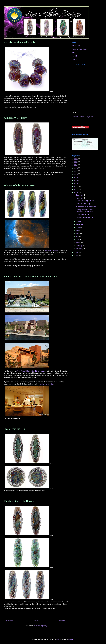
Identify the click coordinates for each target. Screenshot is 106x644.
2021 (76, 159)
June (78, 234)
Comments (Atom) (41, 626)
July (78, 231)
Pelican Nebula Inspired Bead (20, 185)
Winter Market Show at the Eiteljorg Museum (32, 371)
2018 (76, 168)
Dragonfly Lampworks (52, 251)
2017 (76, 171)
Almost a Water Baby (15, 118)
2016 (76, 174)
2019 (76, 165)
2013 (76, 183)
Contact (74, 59)
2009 (76, 253)
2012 (76, 186)
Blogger (71, 639)
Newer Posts (10, 620)
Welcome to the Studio (80, 49)
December (80, 195)
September (80, 224)
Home (36, 620)
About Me (75, 56)
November (80, 198)
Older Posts (62, 620)
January (79, 249)
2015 (76, 177)
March (78, 243)
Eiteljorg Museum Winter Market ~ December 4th (30, 276)
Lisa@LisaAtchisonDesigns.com (83, 117)
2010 (76, 192)
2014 (76, 180)
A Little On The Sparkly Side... (20, 42)
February (79, 246)
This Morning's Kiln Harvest (19, 501)
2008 (76, 255)
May (78, 237)
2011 (76, 189)
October (79, 221)
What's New (76, 46)
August (79, 227)
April (78, 240)
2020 (76, 162)
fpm (57, 639)
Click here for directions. (47, 384)
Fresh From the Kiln (15, 429)
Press (74, 53)
